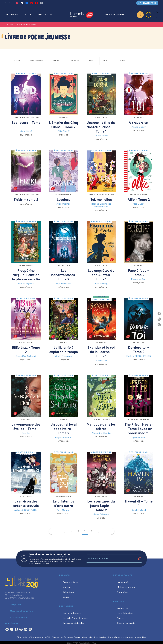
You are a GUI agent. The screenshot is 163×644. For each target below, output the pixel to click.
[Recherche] (140, 15)
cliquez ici (46, 563)
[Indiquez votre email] (111, 559)
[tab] (14, 15)
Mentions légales (98, 637)
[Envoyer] (139, 559)
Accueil (10, 24)
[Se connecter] (152, 15)
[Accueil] (82, 15)
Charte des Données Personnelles (69, 637)
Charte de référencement (30, 637)
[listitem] (17, 3)
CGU (48, 637)
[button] (147, 3)
